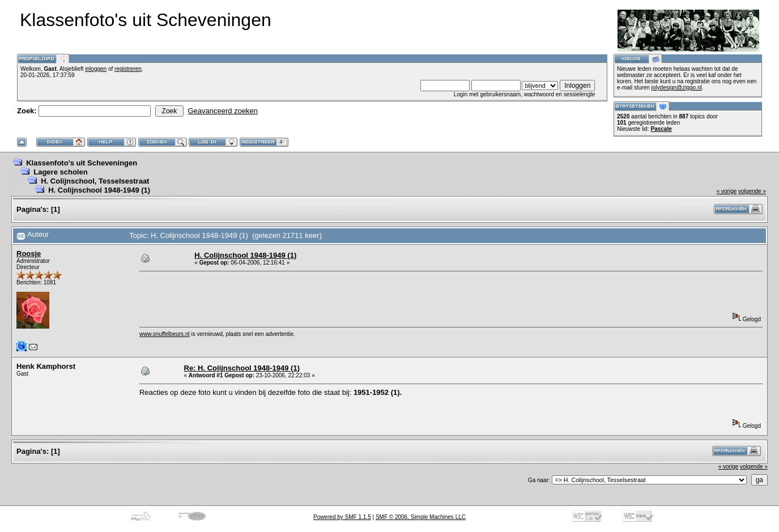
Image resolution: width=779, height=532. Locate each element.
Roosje (29, 254)
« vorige (727, 191)
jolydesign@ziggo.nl (677, 88)
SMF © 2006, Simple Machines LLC (421, 517)
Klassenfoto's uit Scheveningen (82, 163)
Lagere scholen (60, 172)
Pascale (661, 129)
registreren (128, 69)
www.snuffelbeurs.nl (165, 334)
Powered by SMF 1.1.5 (342, 517)
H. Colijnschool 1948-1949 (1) (99, 190)
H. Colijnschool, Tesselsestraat (95, 181)
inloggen (96, 69)
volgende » (752, 191)
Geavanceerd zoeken (223, 111)
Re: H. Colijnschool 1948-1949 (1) (242, 368)
